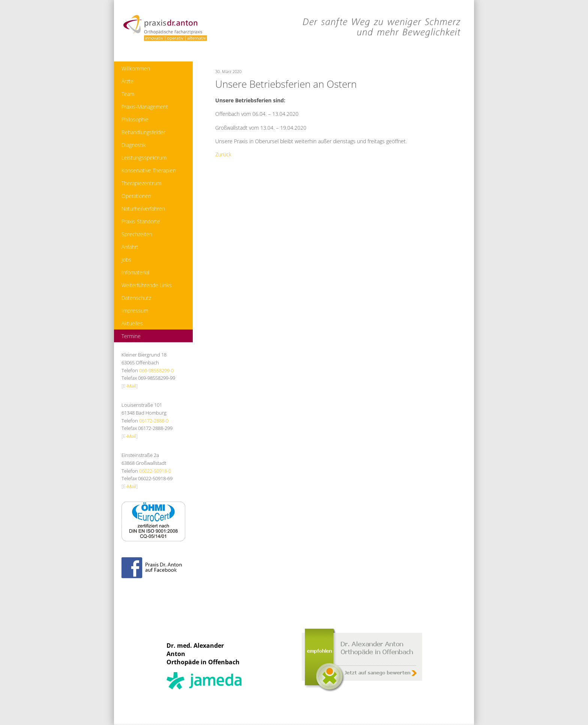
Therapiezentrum (141, 183)
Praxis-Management (145, 107)
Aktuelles (132, 323)
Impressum (135, 311)
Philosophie (135, 119)
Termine (131, 336)
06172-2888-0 (154, 421)
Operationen (136, 196)
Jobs (126, 260)
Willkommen (136, 68)
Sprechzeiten (137, 234)
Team (128, 94)
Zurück (223, 154)
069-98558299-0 (156, 370)
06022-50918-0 (155, 471)
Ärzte (127, 81)
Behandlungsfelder (143, 132)
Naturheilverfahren (143, 209)
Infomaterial (135, 272)
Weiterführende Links (147, 285)
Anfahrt (130, 247)
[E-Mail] (130, 386)
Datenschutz (136, 298)
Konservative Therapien (149, 170)
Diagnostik (134, 145)
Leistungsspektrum (144, 158)
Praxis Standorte (141, 221)
